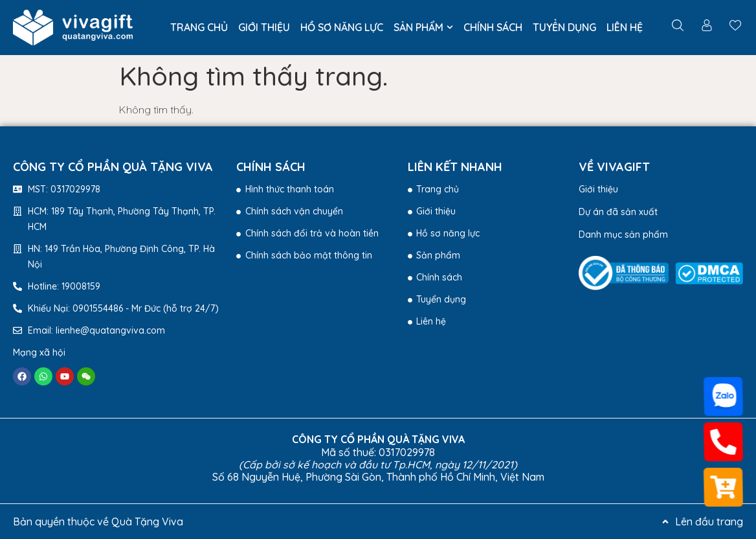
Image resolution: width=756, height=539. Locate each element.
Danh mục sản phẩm (623, 235)
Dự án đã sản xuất (618, 212)
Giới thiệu (598, 189)
